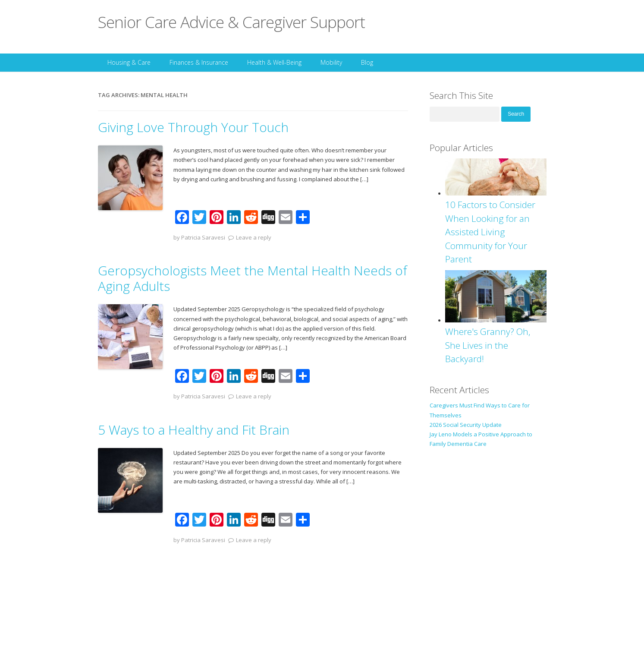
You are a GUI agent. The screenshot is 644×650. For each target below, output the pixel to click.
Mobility (331, 62)
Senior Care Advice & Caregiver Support (231, 22)
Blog (367, 62)
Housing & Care (129, 62)
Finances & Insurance (199, 62)
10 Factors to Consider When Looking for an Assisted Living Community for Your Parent (490, 232)
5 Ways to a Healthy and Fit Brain (194, 430)
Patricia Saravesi (203, 237)
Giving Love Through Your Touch (193, 127)
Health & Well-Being (274, 62)
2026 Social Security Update (466, 425)
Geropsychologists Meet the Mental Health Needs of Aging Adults (253, 278)
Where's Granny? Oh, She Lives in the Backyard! (488, 345)
